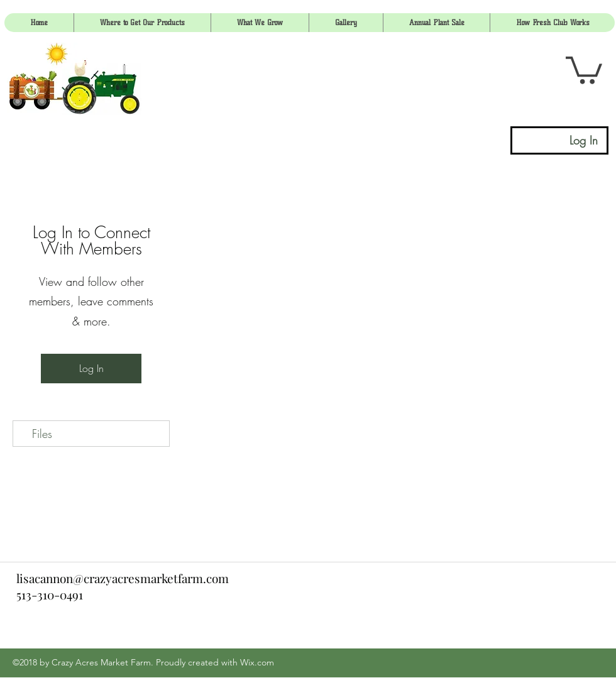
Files (42, 434)
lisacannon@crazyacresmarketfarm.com (123, 578)
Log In (91, 368)
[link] (584, 69)
